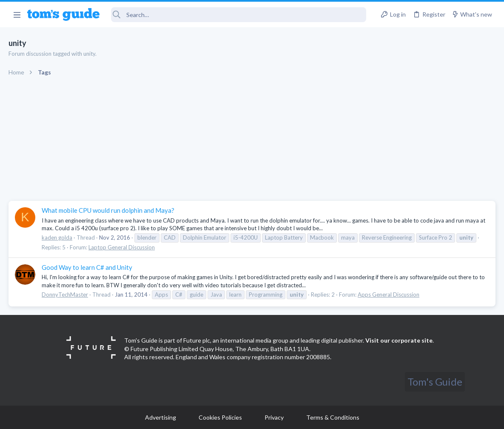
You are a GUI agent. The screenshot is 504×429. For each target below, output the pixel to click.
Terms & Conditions (333, 417)
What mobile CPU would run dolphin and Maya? (108, 210)
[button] (17, 14)
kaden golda (57, 237)
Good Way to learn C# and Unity (87, 267)
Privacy (274, 417)
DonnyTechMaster (65, 295)
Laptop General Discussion (122, 247)
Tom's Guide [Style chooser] (435, 382)
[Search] (239, 15)
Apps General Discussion (389, 295)
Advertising (161, 417)
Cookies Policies (220, 417)
